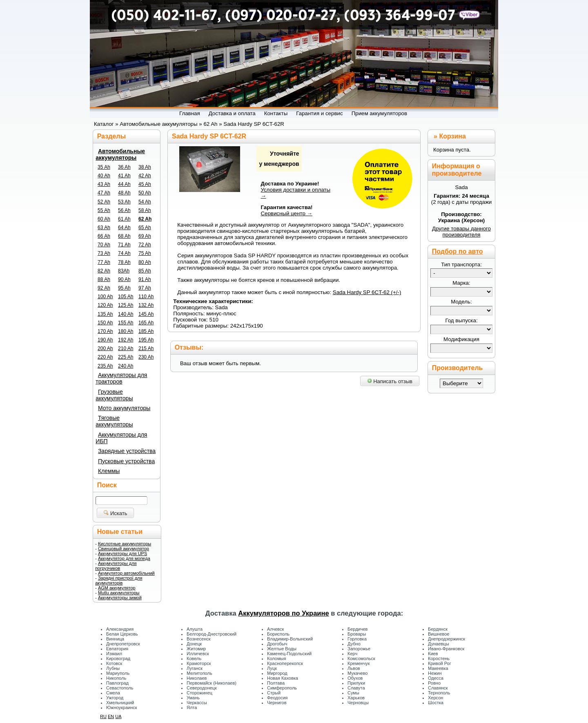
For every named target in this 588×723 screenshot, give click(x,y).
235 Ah (105, 366)
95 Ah (124, 288)
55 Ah (104, 210)
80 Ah (145, 262)
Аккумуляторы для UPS (122, 553)
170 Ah (105, 331)
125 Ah (126, 305)
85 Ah (145, 271)
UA (118, 716)
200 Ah (105, 348)
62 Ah (145, 219)
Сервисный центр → (286, 213)
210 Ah (126, 348)
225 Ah (126, 357)
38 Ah (145, 167)
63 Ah (104, 228)
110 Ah (146, 297)
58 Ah (145, 210)
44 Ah (124, 184)
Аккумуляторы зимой (120, 598)
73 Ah (104, 253)
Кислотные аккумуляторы (125, 544)
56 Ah (124, 210)
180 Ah (126, 331)
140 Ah (126, 314)
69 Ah (145, 236)
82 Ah (104, 271)
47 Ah (104, 193)
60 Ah (104, 219)
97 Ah (145, 288)
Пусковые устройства (126, 461)
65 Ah (145, 228)
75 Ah (145, 253)
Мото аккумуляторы (124, 408)
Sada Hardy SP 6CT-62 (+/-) (367, 292)
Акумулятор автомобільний (126, 573)
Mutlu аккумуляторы (119, 593)
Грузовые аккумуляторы (114, 395)
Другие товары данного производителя (461, 232)
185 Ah (146, 331)
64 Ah (124, 228)
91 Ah (145, 279)
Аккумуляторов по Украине (283, 613)
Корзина (452, 136)
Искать (115, 513)
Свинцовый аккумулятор (124, 549)
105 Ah (126, 297)
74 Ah (124, 253)
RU (103, 716)
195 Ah (146, 340)
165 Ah (146, 323)
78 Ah (124, 262)
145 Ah (146, 314)
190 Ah (105, 340)
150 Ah (105, 323)
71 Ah (124, 245)
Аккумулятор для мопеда (124, 558)
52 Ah (104, 202)
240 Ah (126, 366)
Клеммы (109, 471)
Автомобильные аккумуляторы (120, 154)
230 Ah (146, 357)
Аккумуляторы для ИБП (121, 438)
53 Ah (124, 202)
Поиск (107, 485)
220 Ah (105, 357)
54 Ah (145, 202)
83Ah (124, 271)
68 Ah (124, 236)
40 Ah (104, 176)
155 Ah (126, 323)
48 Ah (124, 193)
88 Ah (104, 279)
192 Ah (126, 340)
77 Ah (104, 262)
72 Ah (145, 245)
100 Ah (105, 297)
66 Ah (104, 236)
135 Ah (105, 314)
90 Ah (124, 279)
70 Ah (104, 245)
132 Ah (146, 305)
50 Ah (145, 193)
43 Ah (104, 184)
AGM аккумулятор (117, 588)
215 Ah (146, 348)
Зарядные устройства (127, 451)
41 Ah (124, 176)
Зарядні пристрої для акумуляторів (119, 580)
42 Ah (145, 176)
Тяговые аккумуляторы (114, 421)
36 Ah (124, 167)
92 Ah (104, 288)
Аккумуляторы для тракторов (121, 378)
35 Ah (104, 167)
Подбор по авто (458, 251)
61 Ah (124, 219)
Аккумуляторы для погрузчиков (116, 566)
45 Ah (145, 184)
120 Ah (105, 305)
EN (111, 716)
